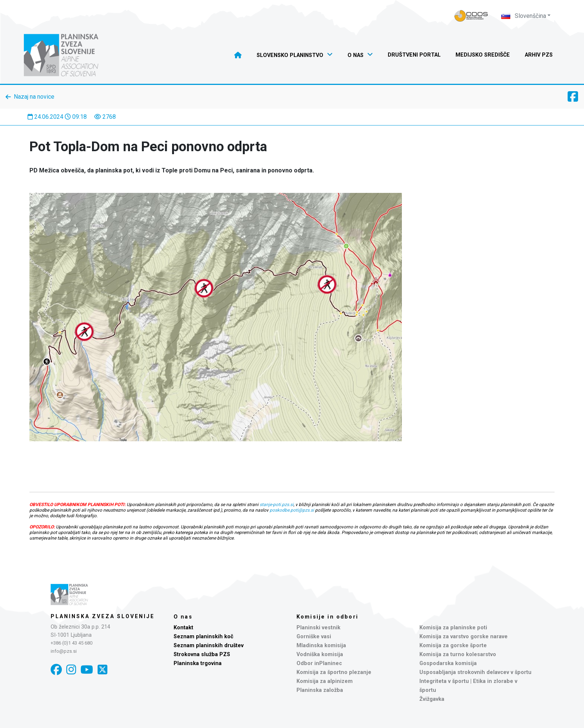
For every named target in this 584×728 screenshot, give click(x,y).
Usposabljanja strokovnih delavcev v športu (475, 672)
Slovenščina (524, 16)
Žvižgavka (432, 699)
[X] (102, 670)
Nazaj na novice (34, 97)
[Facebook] (56, 670)
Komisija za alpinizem (325, 681)
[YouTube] (87, 670)
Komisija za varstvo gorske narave (464, 637)
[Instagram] (71, 670)
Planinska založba (320, 690)
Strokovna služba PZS (202, 654)
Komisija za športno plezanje (334, 672)
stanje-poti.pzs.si (277, 505)
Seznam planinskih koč (204, 637)
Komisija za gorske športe (453, 646)
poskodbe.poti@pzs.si (292, 510)
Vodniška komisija (320, 654)
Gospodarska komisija (448, 663)
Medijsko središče (483, 55)
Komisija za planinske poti (453, 628)
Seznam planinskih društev (209, 646)
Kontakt (183, 628)
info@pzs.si (64, 651)
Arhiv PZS (539, 55)
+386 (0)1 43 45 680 (72, 643)
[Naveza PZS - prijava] (471, 16)
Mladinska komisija (321, 646)
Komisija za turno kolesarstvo (458, 654)
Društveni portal (414, 55)
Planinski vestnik (318, 628)
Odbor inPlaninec (319, 663)
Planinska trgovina (198, 663)
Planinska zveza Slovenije (103, 616)
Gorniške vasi (314, 637)
